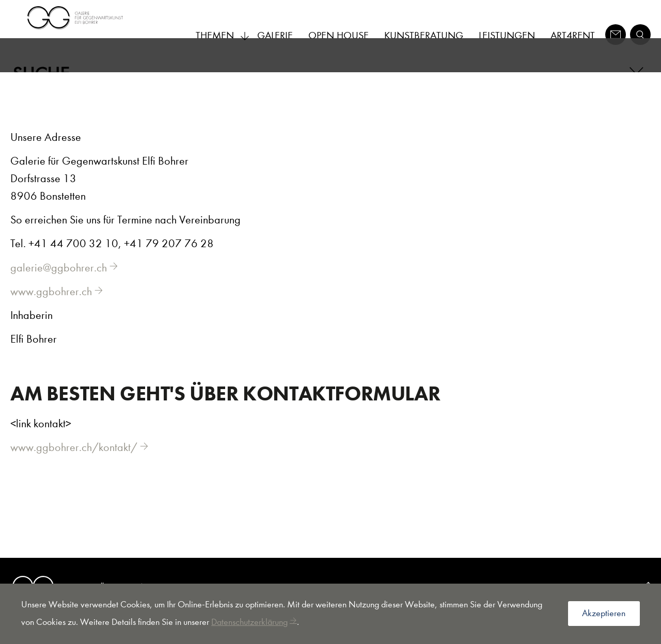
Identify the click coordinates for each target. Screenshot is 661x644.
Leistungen (507, 35)
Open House (339, 35)
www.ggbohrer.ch (51, 307)
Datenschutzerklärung (249, 622)
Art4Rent (573, 35)
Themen (223, 35)
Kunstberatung (424, 35)
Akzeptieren (604, 613)
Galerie (275, 35)
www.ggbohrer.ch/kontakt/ (74, 463)
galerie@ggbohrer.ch (59, 283)
